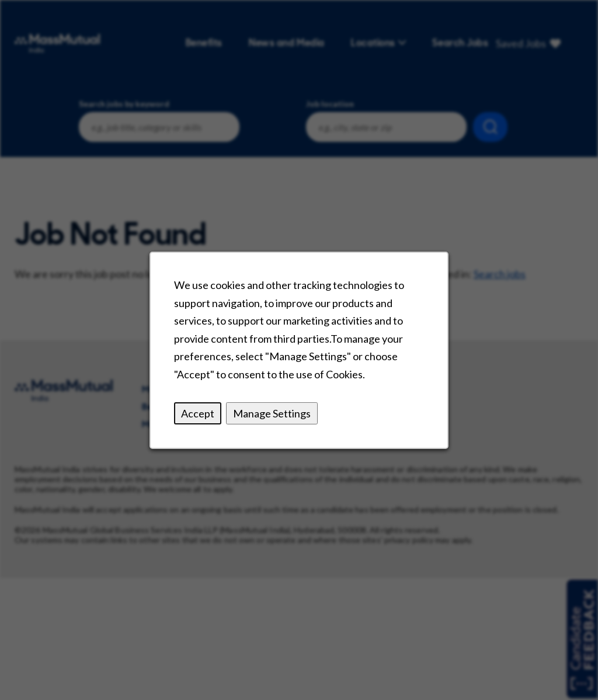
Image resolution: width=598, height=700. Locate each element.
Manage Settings (272, 413)
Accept (198, 413)
